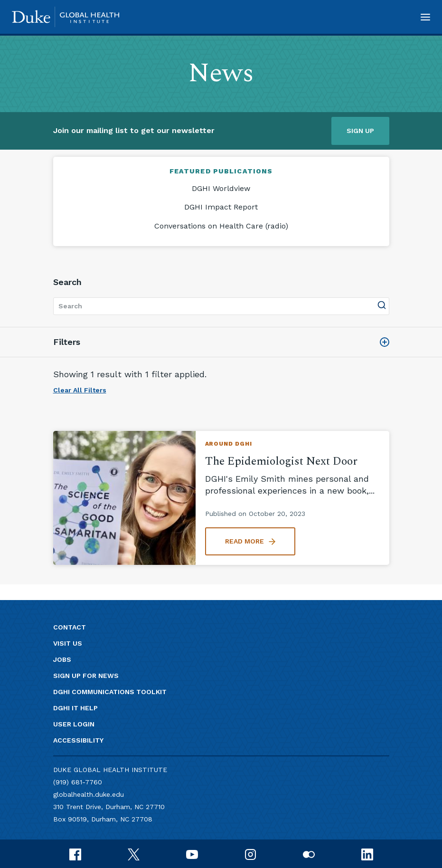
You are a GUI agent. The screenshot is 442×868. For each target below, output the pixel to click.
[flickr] (309, 854)
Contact (70, 627)
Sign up (360, 131)
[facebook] (75, 854)
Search (67, 282)
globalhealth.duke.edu (89, 794)
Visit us (68, 643)
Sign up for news (86, 676)
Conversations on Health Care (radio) (221, 226)
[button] (425, 17)
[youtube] (192, 854)
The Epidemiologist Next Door (281, 461)
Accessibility (78, 740)
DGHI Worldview (221, 188)
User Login (74, 724)
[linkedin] (367, 854)
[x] (134, 854)
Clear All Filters (80, 390)
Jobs (62, 659)
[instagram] (250, 854)
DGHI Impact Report (221, 207)
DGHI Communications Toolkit (110, 692)
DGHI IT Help (75, 708)
